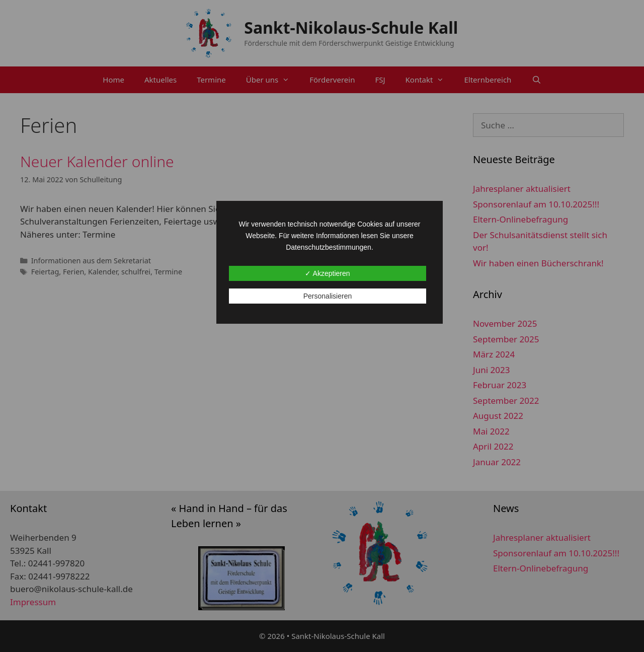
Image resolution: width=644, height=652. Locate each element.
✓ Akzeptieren (327, 273)
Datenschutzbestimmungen (329, 247)
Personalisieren (328, 296)
